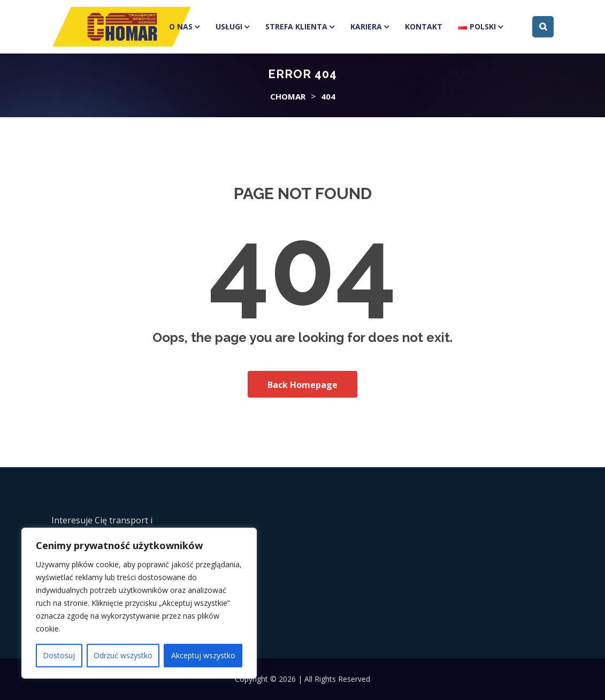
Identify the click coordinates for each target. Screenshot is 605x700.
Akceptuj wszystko (203, 655)
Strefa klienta (296, 26)
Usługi (229, 26)
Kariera (366, 26)
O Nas (181, 26)
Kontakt (424, 26)
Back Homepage (302, 385)
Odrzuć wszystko (123, 655)
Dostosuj (59, 655)
